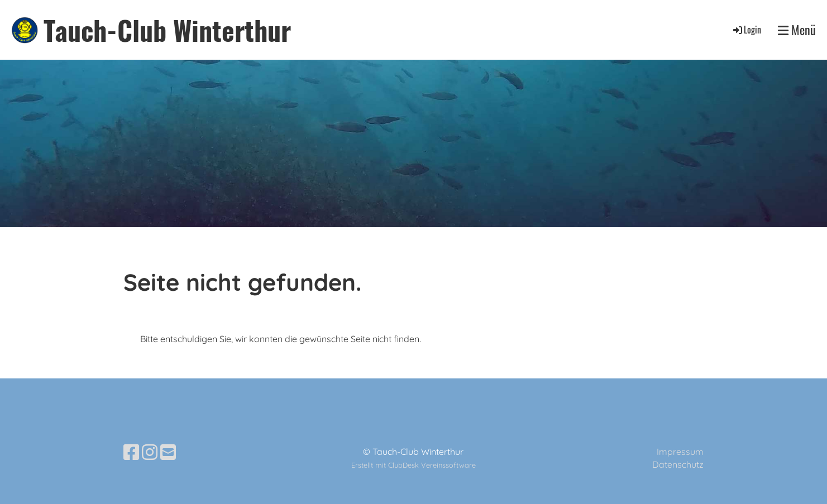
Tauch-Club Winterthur (167, 30)
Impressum (680, 452)
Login (746, 30)
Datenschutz (678, 464)
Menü (797, 30)
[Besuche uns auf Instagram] (150, 452)
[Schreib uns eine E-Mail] (168, 452)
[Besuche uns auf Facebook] (131, 452)
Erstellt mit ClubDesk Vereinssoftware (413, 465)
